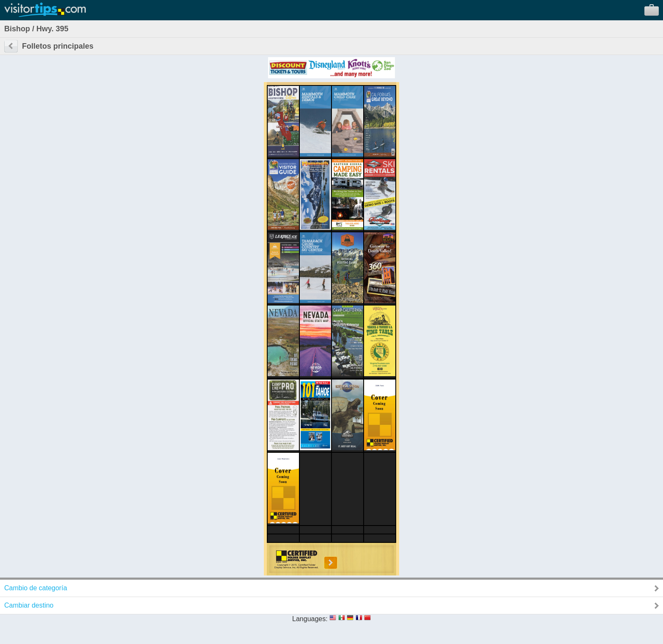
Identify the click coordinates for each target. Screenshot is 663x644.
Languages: (310, 619)
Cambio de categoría (36, 588)
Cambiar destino (29, 605)
